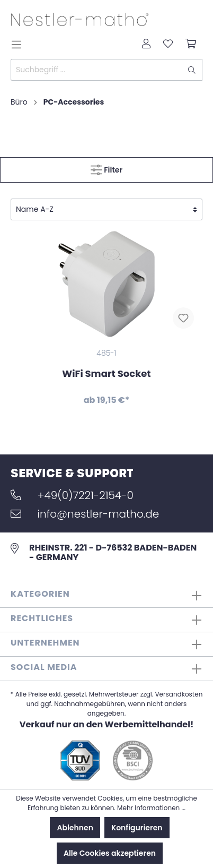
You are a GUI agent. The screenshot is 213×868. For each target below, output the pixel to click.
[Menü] (20, 45)
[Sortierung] (106, 209)
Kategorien (40, 594)
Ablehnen (75, 828)
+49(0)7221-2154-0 (72, 495)
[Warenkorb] (191, 45)
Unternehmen (45, 643)
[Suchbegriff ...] (96, 70)
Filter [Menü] (106, 168)
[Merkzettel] (168, 45)
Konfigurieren (137, 828)
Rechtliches (42, 618)
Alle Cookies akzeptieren (110, 853)
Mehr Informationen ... (151, 808)
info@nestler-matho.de (85, 514)
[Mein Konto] (146, 45)
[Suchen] (192, 70)
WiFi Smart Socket (106, 373)
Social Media (44, 667)
